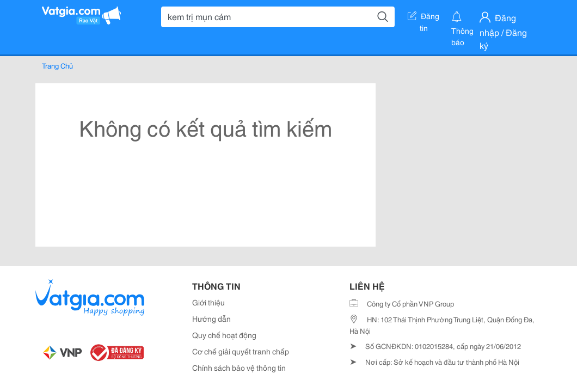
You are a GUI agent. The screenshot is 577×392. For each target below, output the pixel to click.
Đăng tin (423, 18)
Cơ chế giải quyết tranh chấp (241, 351)
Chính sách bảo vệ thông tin (239, 367)
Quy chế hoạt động (224, 335)
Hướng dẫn (211, 318)
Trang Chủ (57, 65)
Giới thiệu (208, 302)
